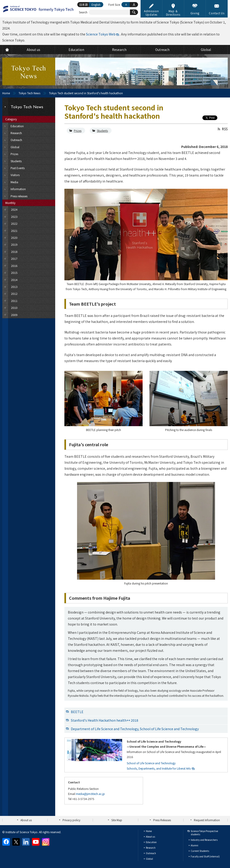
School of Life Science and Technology (151, 763)
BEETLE (77, 712)
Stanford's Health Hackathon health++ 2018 (105, 720)
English (96, 4)
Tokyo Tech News (29, 93)
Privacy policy (71, 820)
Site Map (117, 820)
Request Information (207, 820)
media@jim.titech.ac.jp (90, 794)
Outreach (151, 853)
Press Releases (162, 820)
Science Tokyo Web (101, 34)
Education (151, 842)
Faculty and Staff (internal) (205, 856)
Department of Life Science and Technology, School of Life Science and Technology (135, 729)
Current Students (200, 851)
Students (102, 131)
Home (6, 93)
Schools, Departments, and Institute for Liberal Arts (159, 768)
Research (151, 848)
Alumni (194, 845)
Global (149, 859)
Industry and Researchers (204, 840)
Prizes (78, 131)
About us (26, 820)
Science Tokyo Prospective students (204, 833)
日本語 (83, 4)
